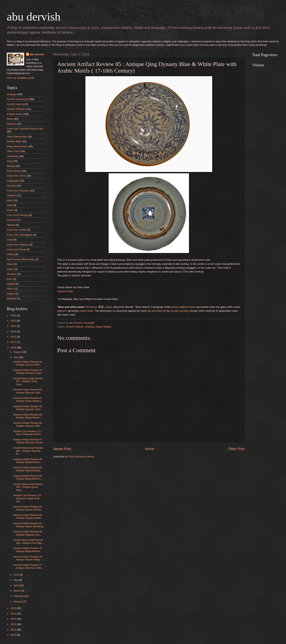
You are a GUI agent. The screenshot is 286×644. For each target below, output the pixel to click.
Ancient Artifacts (75, 327)
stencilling (157, 311)
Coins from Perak (16, 249)
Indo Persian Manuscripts (21, 259)
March (17, 591)
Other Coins (13, 151)
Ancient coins (14, 104)
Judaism (11, 195)
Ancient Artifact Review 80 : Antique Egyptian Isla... (28, 533)
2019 (14, 331)
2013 (14, 619)
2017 (14, 342)
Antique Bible (14, 141)
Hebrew (11, 225)
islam (10, 200)
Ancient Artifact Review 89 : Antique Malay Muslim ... (28, 416)
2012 (14, 624)
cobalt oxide (86, 311)
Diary (10, 161)
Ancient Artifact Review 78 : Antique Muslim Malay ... (28, 558)
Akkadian (12, 274)
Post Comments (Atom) (81, 457)
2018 (14, 337)
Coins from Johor (16, 176)
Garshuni (12, 220)
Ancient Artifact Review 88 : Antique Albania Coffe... (28, 424)
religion (11, 294)
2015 (14, 608)
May (16, 580)
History (11, 254)
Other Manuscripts (17, 137)
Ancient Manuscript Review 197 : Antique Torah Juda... (28, 381)
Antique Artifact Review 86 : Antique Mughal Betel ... (28, 461)
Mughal (11, 284)
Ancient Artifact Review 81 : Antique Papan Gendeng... (29, 525)
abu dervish (34, 17)
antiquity (90, 327)
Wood (10, 264)
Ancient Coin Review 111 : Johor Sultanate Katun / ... (29, 433)
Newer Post (62, 449)
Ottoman (11, 124)
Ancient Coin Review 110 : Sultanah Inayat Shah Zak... (28, 498)
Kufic (10, 279)
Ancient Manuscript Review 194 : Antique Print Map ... (29, 541)
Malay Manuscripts (17, 146)
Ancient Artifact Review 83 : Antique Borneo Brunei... (28, 508)
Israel (10, 240)
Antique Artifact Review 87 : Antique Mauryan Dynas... (29, 441)
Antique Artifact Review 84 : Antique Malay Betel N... (28, 477)
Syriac (10, 210)
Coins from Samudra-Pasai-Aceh (25, 129)
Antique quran (14, 114)
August (18, 352)
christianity (13, 156)
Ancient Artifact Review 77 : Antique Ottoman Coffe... (28, 566)
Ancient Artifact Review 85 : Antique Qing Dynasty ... (28, 469)
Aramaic (11, 186)
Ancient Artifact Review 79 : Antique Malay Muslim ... (28, 550)
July (16, 357)
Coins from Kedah (17, 230)
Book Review (14, 171)
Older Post (236, 449)
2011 (14, 630)
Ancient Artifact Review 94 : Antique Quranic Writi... (28, 363)
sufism (10, 269)
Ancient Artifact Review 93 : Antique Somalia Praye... (28, 372)
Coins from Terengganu (20, 235)
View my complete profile (21, 78)
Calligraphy (13, 181)
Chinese (92, 307)
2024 (14, 315)
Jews (10, 205)
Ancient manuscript (17, 99)
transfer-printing (179, 311)
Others (11, 289)
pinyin (109, 307)
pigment (62, 311)
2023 (14, 321)
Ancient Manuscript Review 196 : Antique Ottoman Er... (28, 451)
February (19, 596)
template (11, 298)
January (18, 601)
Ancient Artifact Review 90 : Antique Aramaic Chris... (28, 408)
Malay (99, 327)
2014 (14, 614)
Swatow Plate (65, 291)
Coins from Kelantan (18, 191)
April (16, 585)
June (17, 575)
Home (150, 449)
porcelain (190, 307)
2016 (14, 347)
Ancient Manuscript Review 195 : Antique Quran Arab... (28, 487)
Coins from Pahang (17, 215)
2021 (14, 326)
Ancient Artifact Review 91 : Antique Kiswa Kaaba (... (28, 399)
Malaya (107, 327)
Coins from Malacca (18, 245)
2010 (14, 635)
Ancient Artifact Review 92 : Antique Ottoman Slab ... (28, 391)
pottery (175, 307)
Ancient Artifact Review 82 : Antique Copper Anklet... (28, 516)
